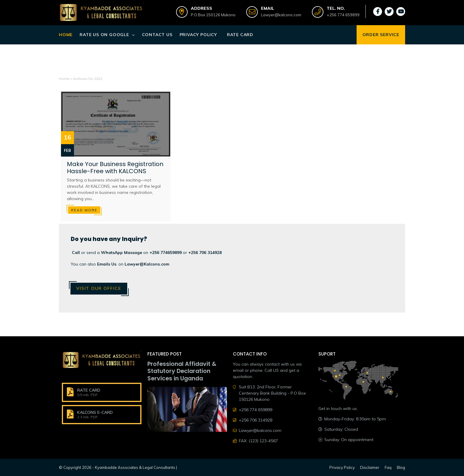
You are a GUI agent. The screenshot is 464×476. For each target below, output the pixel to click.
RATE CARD (89, 390)
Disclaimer (370, 467)
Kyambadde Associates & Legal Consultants (135, 467)
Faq (388, 467)
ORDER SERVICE (381, 35)
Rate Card (240, 35)
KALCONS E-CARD (95, 412)
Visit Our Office (99, 288)
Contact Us (157, 35)
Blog (401, 467)
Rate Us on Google (104, 35)
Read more (84, 210)
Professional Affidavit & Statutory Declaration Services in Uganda (182, 371)
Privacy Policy (198, 35)
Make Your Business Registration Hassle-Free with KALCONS (115, 168)
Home (66, 35)
